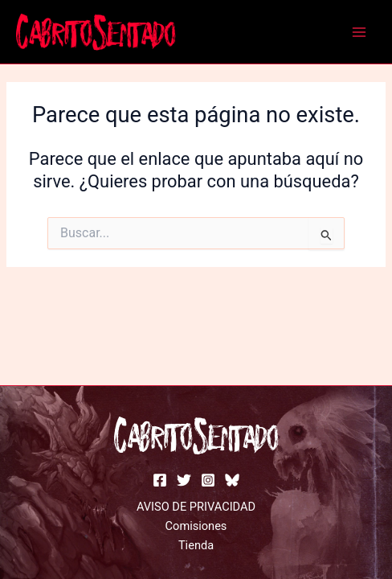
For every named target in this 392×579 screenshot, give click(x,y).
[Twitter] (184, 480)
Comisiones (196, 526)
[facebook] (160, 480)
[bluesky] (232, 480)
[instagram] (208, 480)
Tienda (196, 545)
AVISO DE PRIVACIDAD (196, 507)
